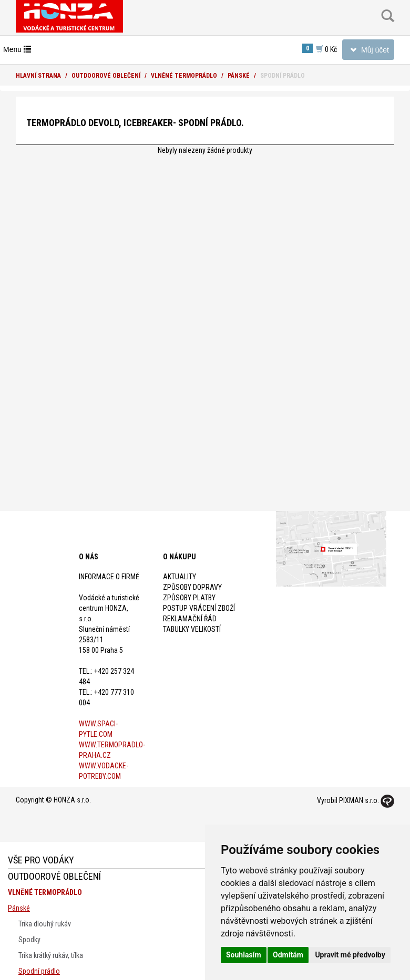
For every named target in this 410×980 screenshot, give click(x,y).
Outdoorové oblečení (106, 76)
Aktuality (180, 577)
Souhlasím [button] (244, 955)
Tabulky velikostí (192, 629)
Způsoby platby (189, 598)
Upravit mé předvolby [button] (350, 955)
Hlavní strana (38, 76)
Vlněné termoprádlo (184, 76)
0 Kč (320, 49)
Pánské (239, 76)
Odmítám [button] (288, 955)
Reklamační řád (190, 619)
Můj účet (368, 52)
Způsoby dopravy (192, 587)
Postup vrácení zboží (199, 608)
